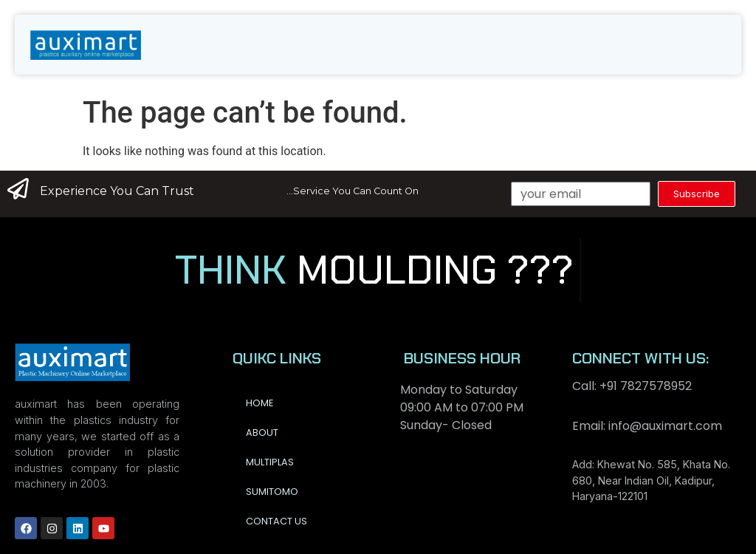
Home (260, 403)
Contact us (276, 521)
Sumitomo (272, 492)
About (262, 432)
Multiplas (270, 462)
